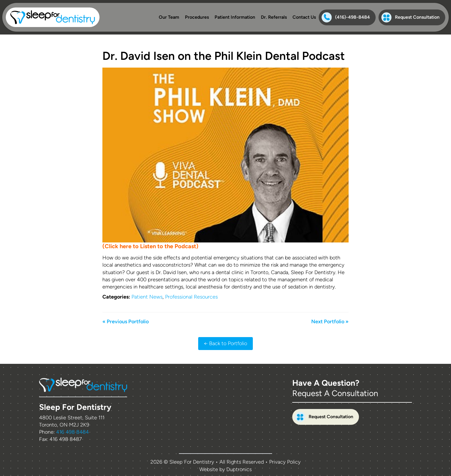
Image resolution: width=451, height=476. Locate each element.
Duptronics (239, 469)
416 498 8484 (72, 432)
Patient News (147, 297)
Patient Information (235, 17)
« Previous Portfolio (126, 322)
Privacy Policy (285, 462)
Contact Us (304, 17)
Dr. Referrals (274, 17)
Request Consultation (410, 17)
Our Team (169, 17)
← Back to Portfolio (225, 343)
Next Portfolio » (330, 322)
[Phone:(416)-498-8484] (347, 17)
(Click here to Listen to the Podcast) (150, 246)
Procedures (197, 17)
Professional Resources (191, 297)
